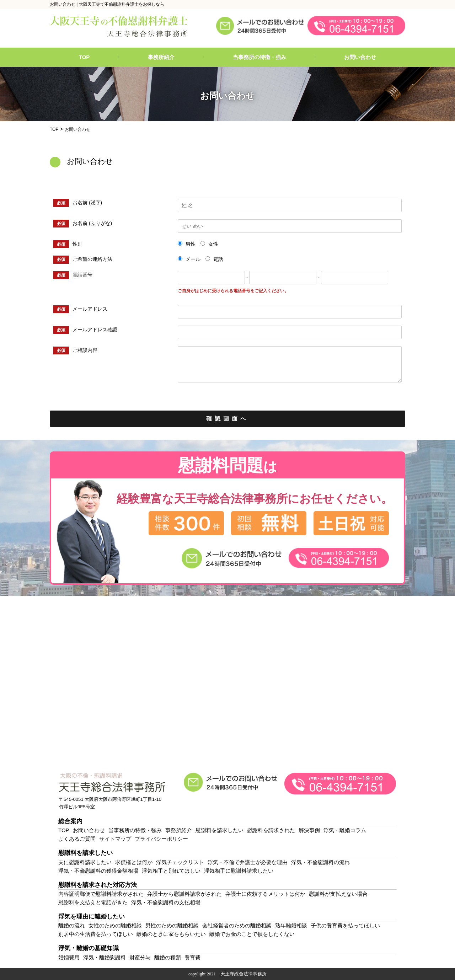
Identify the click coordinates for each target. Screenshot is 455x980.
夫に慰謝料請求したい (85, 862)
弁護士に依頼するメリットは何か (265, 894)
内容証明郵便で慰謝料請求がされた (101, 894)
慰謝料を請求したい (220, 830)
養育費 (192, 957)
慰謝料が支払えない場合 (338, 894)
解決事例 (309, 830)
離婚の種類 (168, 957)
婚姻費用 (69, 957)
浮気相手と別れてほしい (171, 871)
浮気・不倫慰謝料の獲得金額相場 (98, 871)
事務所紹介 (161, 57)
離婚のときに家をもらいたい (171, 934)
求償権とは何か (134, 862)
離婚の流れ (72, 925)
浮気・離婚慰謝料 (105, 957)
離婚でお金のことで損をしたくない (252, 934)
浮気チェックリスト (180, 862)
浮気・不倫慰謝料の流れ (320, 862)
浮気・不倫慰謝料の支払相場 (166, 902)
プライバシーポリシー (161, 839)
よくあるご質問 (77, 839)
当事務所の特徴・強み (259, 57)
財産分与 (140, 957)
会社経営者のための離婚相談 (237, 925)
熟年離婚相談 (291, 925)
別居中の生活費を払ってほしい (96, 934)
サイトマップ (115, 839)
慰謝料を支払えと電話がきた (93, 902)
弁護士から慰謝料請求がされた (184, 894)
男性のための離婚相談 (172, 925)
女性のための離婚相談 (115, 925)
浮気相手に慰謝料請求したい (239, 871)
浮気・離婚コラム (345, 830)
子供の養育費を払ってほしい (345, 925)
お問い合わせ (360, 57)
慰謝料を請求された (271, 830)
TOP (84, 57)
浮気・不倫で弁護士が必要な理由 (248, 862)
